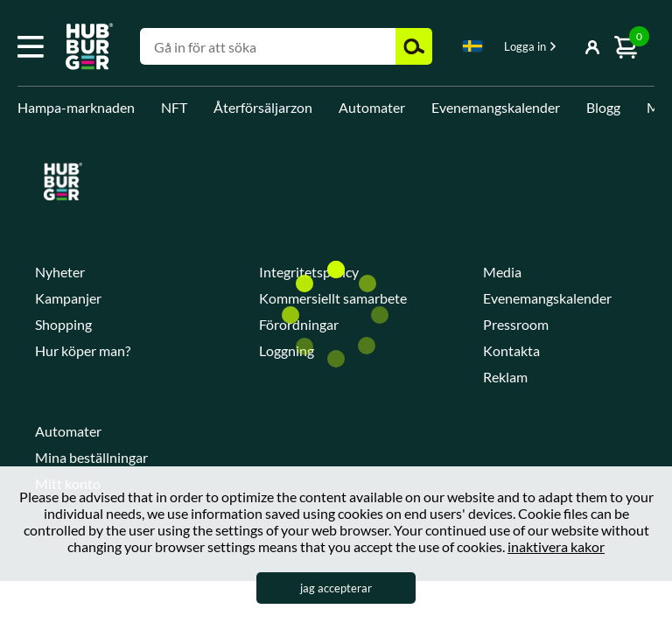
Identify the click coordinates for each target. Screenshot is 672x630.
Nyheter (60, 272)
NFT (174, 107)
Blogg (603, 107)
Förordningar (299, 324)
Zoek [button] (414, 46)
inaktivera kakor (556, 546)
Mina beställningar (91, 457)
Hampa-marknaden (76, 107)
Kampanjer (68, 298)
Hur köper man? (83, 350)
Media (502, 272)
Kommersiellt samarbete (333, 298)
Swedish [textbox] (472, 46)
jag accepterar (336, 588)
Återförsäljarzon (263, 107)
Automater (372, 107)
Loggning (287, 350)
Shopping (63, 324)
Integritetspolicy (309, 272)
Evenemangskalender (496, 107)
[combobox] (472, 49)
